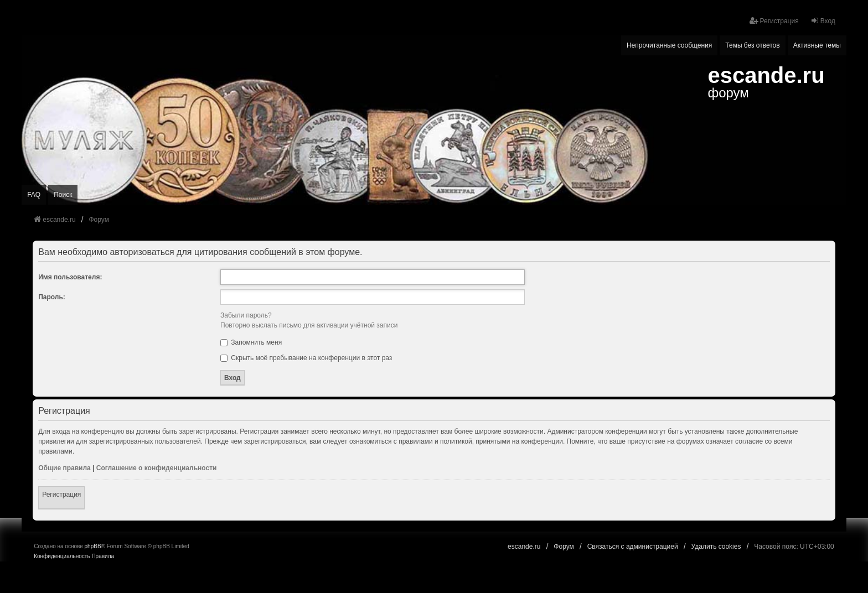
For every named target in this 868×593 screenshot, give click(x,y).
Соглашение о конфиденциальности (157, 468)
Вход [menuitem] (823, 21)
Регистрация (61, 495)
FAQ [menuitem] (34, 195)
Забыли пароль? (246, 315)
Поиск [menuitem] (63, 195)
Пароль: (52, 297)
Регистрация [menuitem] (774, 21)
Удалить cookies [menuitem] (716, 547)
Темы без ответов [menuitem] (752, 45)
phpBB (93, 546)
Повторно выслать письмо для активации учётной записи (309, 325)
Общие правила (64, 468)
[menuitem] (62, 556)
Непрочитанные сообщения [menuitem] (669, 45)
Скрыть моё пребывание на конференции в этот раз (306, 358)
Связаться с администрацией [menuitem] (633, 547)
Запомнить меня (251, 342)
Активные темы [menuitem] (817, 45)
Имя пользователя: (70, 277)
